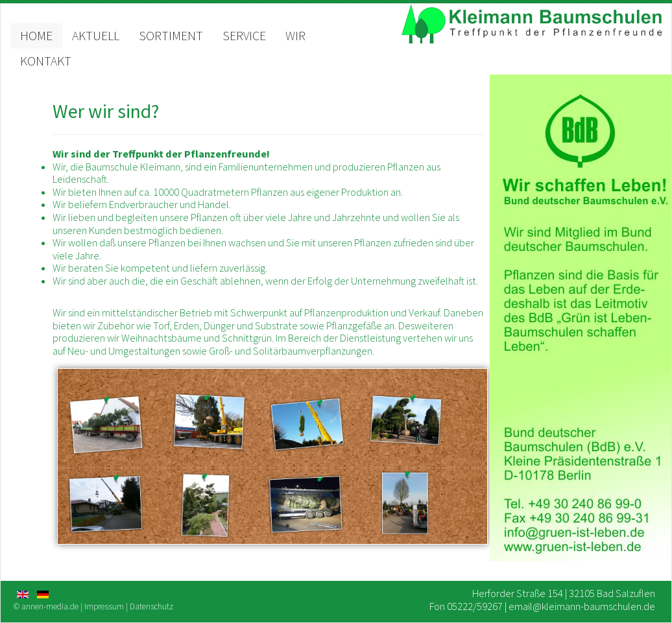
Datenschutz (151, 606)
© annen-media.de (46, 606)
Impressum (104, 606)
